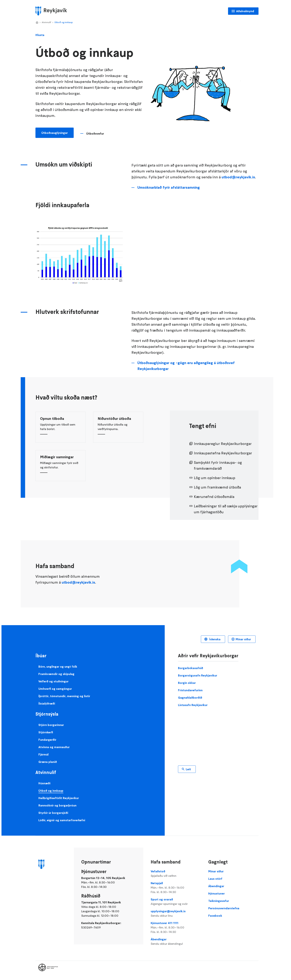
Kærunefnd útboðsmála (214, 497)
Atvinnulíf (46, 22)
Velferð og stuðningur (53, 681)
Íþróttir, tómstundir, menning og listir (64, 696)
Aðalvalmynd (245, 11)
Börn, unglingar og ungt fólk (58, 667)
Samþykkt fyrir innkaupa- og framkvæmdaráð (218, 465)
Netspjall (176, 888)
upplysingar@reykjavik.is (176, 914)
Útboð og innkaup (64, 22)
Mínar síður (243, 639)
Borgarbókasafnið (191, 668)
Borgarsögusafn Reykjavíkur (198, 675)
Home (37, 23)
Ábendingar (176, 942)
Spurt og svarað (176, 902)
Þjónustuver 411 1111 (176, 928)
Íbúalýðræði (47, 703)
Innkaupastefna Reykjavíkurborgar (223, 453)
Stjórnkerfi (46, 732)
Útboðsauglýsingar (55, 133)
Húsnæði (44, 783)
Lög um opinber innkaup (215, 478)
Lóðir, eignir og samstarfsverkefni (62, 820)
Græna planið (48, 762)
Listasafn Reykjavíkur (193, 705)
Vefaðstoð (176, 874)
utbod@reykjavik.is (238, 177)
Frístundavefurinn (190, 690)
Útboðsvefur (95, 133)
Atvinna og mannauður (54, 747)
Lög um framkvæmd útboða (217, 487)
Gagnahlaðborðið (190, 698)
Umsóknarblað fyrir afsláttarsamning (169, 187)
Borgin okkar (187, 683)
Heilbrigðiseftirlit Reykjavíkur (59, 798)
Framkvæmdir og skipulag (56, 674)
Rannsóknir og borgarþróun (57, 805)
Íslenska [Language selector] (214, 639)
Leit (188, 769)
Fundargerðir (47, 740)
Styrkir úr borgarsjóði (53, 813)
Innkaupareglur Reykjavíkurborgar (223, 444)
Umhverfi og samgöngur (55, 689)
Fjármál (43, 754)
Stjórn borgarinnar (51, 725)
